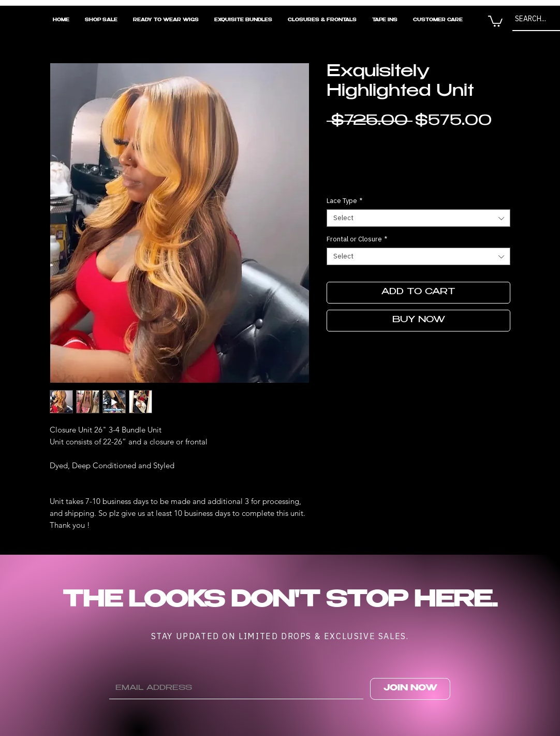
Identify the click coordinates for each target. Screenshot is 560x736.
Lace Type (344, 201)
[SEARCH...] (534, 19)
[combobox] (418, 218)
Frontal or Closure (357, 239)
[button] (495, 21)
